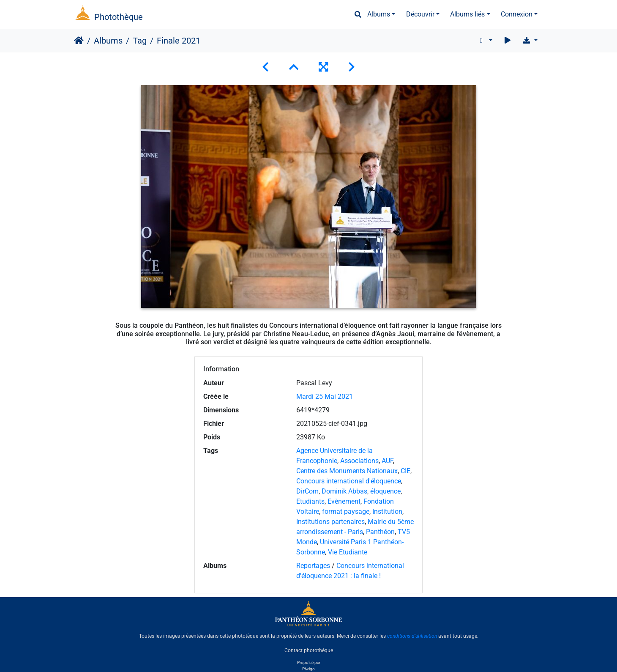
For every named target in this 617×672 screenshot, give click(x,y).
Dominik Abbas (344, 491)
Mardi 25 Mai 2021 (325, 396)
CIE (405, 471)
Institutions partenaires (330, 522)
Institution (387, 512)
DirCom (307, 491)
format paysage (346, 512)
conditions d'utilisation (412, 636)
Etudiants (310, 501)
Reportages (313, 566)
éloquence (385, 491)
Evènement (344, 501)
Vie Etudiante (348, 552)
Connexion (517, 14)
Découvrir (420, 14)
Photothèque (119, 17)
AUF (387, 461)
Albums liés (467, 14)
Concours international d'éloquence (349, 481)
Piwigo (308, 669)
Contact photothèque (309, 650)
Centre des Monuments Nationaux (347, 471)
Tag (140, 41)
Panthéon (380, 532)
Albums (379, 14)
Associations (359, 461)
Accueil (79, 41)
